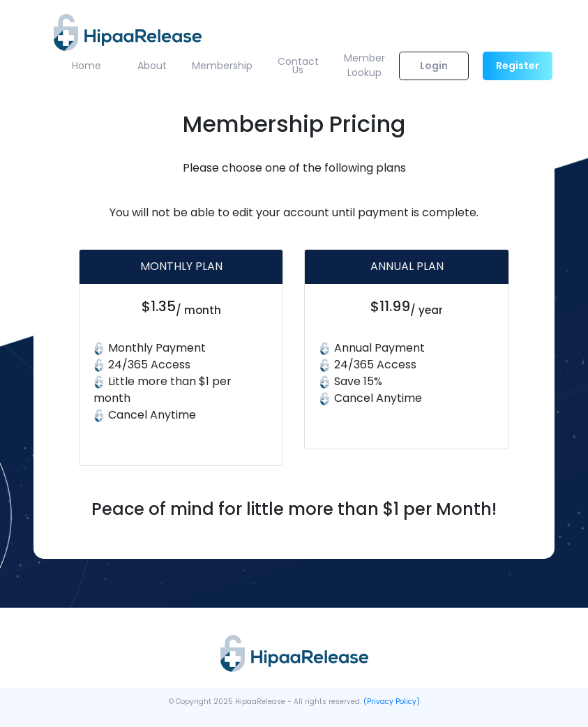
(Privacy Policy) (392, 702)
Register (518, 66)
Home (86, 66)
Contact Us (298, 66)
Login (434, 66)
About (152, 66)
